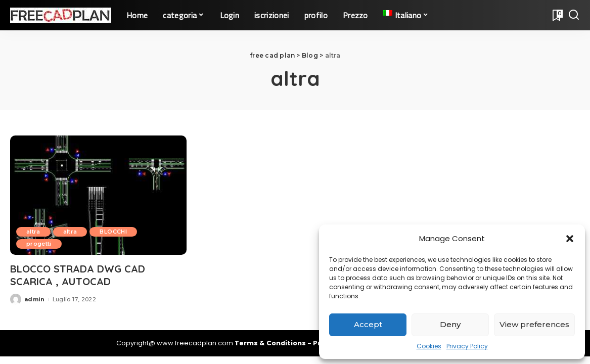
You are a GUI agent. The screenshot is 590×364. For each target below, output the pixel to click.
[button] (570, 239)
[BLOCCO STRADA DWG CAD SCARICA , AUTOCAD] (98, 195)
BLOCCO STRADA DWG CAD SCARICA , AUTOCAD (78, 275)
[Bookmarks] (557, 15)
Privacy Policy (467, 346)
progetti (39, 244)
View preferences (534, 324)
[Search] (574, 15)
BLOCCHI (113, 232)
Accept (368, 324)
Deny (450, 324)
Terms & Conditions (271, 343)
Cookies (429, 346)
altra (33, 232)
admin (35, 299)
